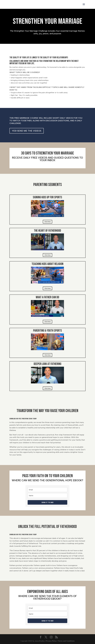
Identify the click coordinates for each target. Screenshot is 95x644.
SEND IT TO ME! (47, 502)
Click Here (47, 222)
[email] (47, 490)
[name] (47, 496)
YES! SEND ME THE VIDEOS (27, 131)
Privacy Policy (51, 641)
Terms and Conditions (66, 641)
